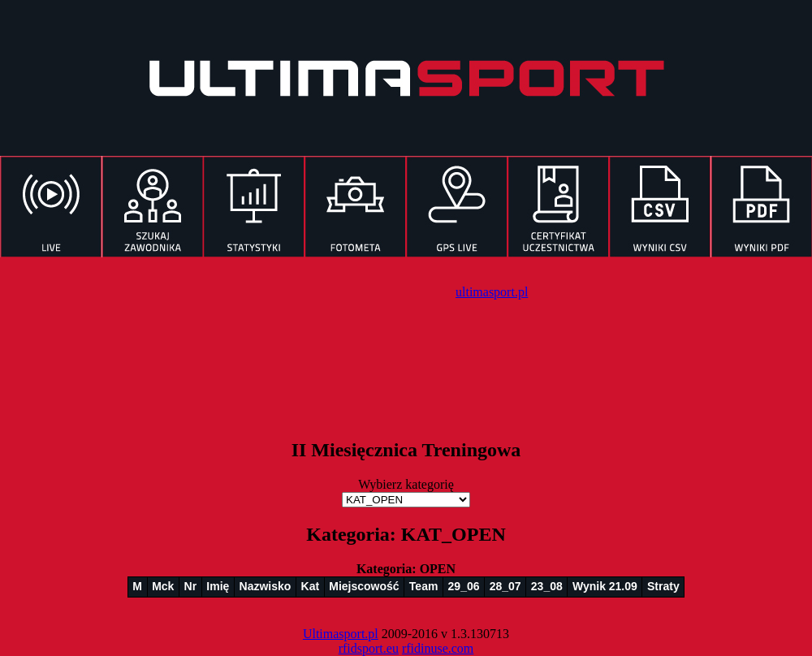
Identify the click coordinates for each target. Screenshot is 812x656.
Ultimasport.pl (341, 634)
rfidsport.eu (369, 648)
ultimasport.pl (492, 292)
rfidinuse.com (438, 648)
